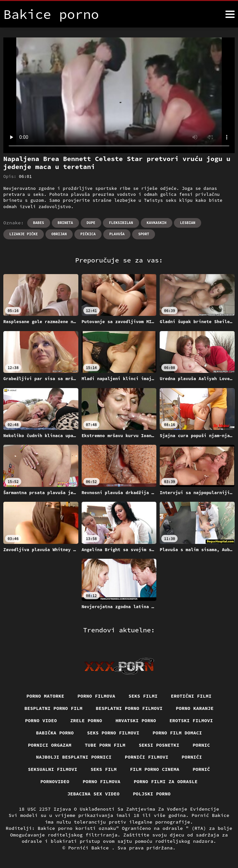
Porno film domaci (177, 733)
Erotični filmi (191, 696)
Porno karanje (195, 708)
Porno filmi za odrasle (166, 781)
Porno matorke (45, 696)
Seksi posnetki (159, 745)
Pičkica (88, 234)
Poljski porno (152, 794)
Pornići (192, 757)
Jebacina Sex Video (94, 794)
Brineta (65, 223)
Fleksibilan (121, 223)
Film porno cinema (155, 769)
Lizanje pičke (24, 234)
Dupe (91, 223)
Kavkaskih (157, 223)
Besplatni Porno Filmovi (129, 708)
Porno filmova (97, 696)
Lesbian (188, 223)
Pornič (201, 769)
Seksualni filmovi (53, 769)
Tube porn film (105, 745)
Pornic (201, 745)
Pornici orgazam (50, 745)
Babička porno (55, 733)
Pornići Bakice (90, 848)
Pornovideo (55, 781)
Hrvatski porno (136, 721)
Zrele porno (86, 721)
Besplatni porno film (54, 708)
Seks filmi (143, 696)
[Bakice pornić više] (230, 14)
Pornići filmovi (147, 757)
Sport (144, 234)
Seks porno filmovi (113, 733)
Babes (39, 223)
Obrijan (59, 234)
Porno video (41, 721)
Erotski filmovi (191, 721)
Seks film (104, 769)
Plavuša (117, 234)
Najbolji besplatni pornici (74, 757)
